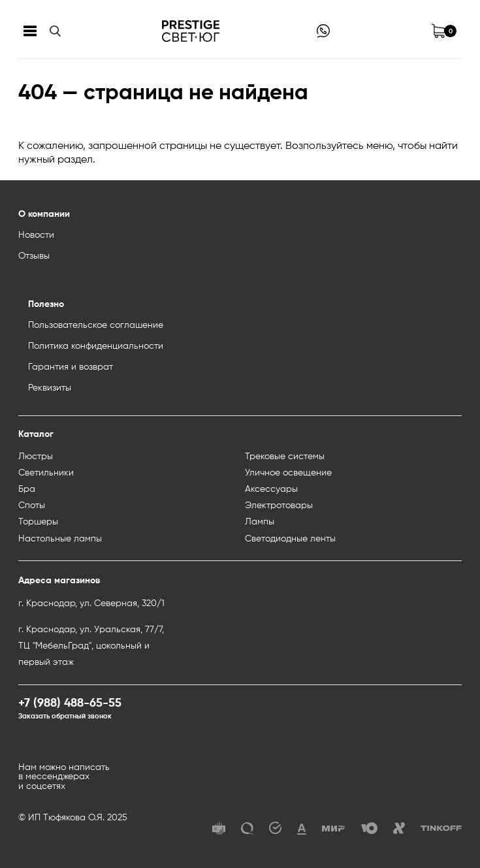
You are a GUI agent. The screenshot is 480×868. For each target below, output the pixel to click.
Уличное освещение (288, 473)
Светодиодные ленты (290, 539)
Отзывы (34, 256)
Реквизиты (50, 388)
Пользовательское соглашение (96, 325)
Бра (27, 489)
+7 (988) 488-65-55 (70, 703)
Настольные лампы (60, 539)
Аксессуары (271, 489)
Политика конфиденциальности (96, 346)
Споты (32, 506)
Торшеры (38, 522)
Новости (36, 235)
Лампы (260, 522)
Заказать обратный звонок (65, 716)
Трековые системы (285, 457)
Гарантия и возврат (71, 367)
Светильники (46, 473)
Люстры (36, 457)
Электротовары (279, 506)
